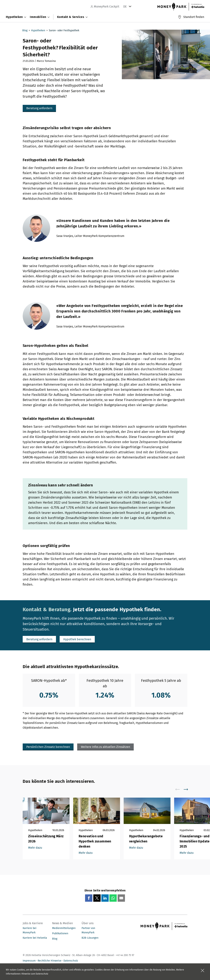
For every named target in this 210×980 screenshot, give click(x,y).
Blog (25, 30)
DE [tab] (125, 6)
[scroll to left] (180, 789)
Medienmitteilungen (64, 928)
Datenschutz (71, 961)
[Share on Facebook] (89, 898)
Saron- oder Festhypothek (64, 30)
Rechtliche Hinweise (50, 961)
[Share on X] (97, 898)
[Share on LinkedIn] (105, 898)
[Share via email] (121, 898)
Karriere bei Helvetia (35, 938)
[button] (39, 108)
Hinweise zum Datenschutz (35, 974)
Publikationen (60, 933)
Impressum (29, 961)
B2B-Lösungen (90, 938)
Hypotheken (38, 30)
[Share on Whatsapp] (113, 898)
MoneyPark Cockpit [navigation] (105, 6)
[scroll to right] (188, 789)
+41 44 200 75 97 (125, 955)
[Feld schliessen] (202, 970)
